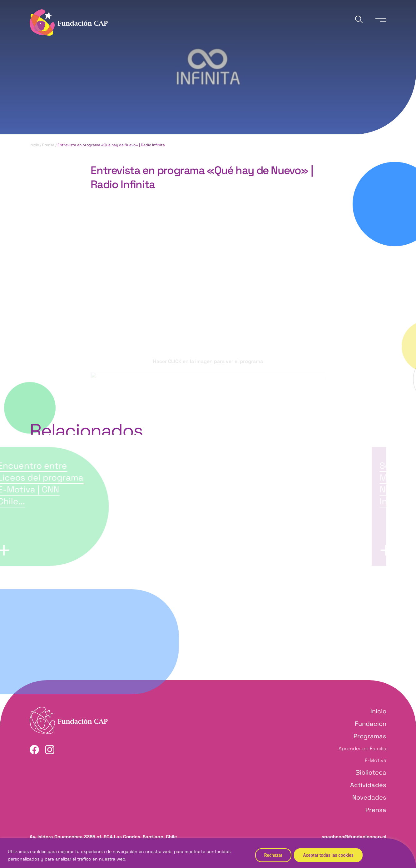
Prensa (48, 145)
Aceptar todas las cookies (328, 855)
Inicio (34, 145)
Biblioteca (371, 772)
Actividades (368, 785)
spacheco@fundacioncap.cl (354, 837)
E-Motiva (376, 760)
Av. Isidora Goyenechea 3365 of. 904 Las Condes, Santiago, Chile (103, 837)
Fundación (371, 724)
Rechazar (273, 855)
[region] (208, 853)
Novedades (369, 797)
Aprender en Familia (362, 748)
